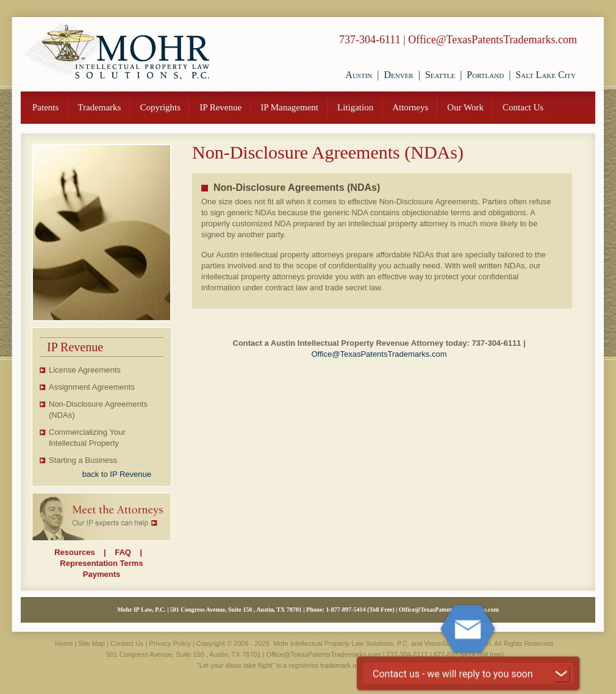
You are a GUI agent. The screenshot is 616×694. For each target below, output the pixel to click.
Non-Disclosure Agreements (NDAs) (98, 410)
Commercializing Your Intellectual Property (87, 438)
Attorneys (410, 107)
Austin (359, 75)
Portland (485, 75)
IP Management (289, 107)
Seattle (440, 75)
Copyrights (160, 107)
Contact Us (523, 107)
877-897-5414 (349, 610)
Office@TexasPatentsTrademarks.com (492, 40)
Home (64, 643)
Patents (45, 107)
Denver (398, 75)
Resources (74, 552)
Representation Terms (101, 563)
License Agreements (85, 370)
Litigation (355, 107)
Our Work (465, 107)
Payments (102, 574)
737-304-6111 (370, 40)
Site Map (92, 643)
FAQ (123, 552)
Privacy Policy (170, 643)
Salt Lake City (546, 75)
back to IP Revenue (117, 474)
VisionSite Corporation (457, 643)
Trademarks (99, 107)
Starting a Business (83, 460)
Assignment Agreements (92, 387)
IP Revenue (220, 107)
